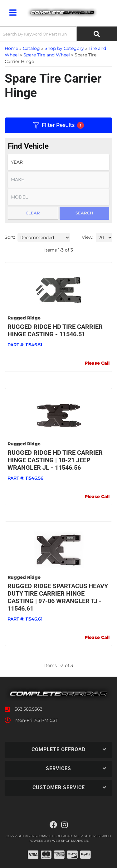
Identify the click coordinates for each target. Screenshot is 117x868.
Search (84, 213)
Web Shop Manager (70, 841)
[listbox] (58, 162)
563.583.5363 (29, 709)
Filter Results (58, 125)
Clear (33, 213)
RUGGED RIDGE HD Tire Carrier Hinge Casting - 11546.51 (55, 330)
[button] (58, 34)
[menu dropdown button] (13, 12)
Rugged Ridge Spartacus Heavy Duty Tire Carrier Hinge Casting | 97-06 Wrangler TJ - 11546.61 (58, 597)
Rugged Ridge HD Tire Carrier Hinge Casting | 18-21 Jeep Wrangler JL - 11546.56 (55, 460)
